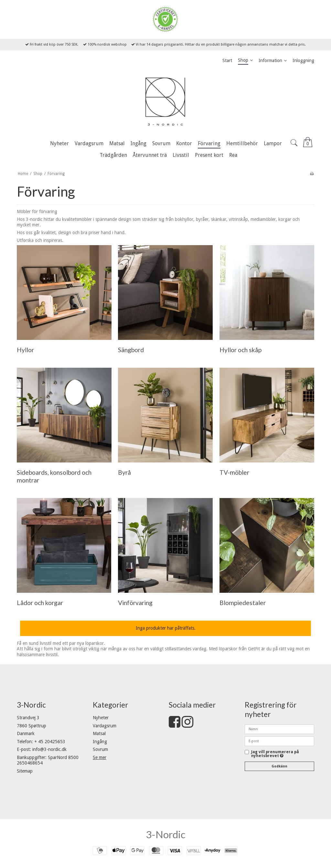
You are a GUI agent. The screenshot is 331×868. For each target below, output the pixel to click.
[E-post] (279, 741)
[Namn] (279, 729)
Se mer (100, 757)
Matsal (99, 733)
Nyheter (101, 718)
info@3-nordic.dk (49, 749)
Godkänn (279, 766)
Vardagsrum (105, 726)
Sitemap (25, 771)
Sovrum (100, 749)
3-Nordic (166, 834)
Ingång (100, 742)
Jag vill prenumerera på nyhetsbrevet (275, 754)
